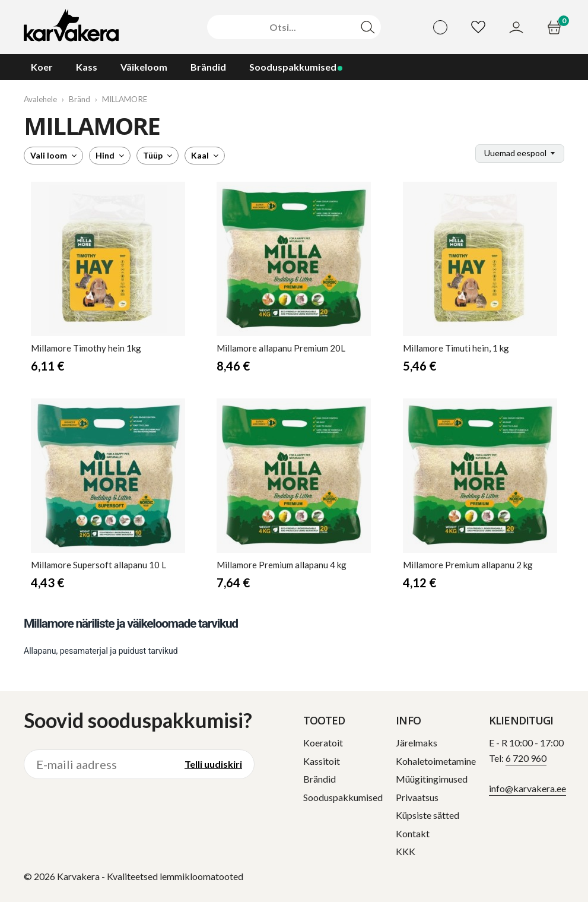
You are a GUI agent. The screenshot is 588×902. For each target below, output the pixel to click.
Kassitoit (322, 761)
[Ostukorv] (556, 27)
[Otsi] (283, 27)
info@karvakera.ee (527, 788)
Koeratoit (323, 743)
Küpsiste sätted (428, 815)
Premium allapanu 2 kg (468, 565)
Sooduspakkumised (343, 797)
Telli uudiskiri (213, 764)
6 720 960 (526, 758)
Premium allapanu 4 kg (282, 565)
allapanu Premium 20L (281, 348)
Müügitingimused (432, 779)
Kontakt (413, 833)
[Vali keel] (440, 27)
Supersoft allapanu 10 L (98, 565)
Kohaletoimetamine (436, 761)
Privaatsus (417, 797)
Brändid (320, 779)
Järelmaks (417, 743)
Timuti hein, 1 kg (456, 348)
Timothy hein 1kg (86, 348)
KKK (406, 851)
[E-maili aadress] (98, 764)
